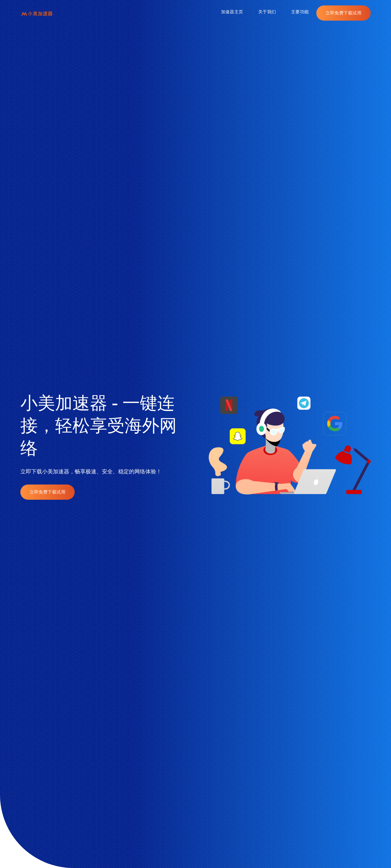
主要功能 (300, 12)
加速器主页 (232, 12)
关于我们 (267, 12)
